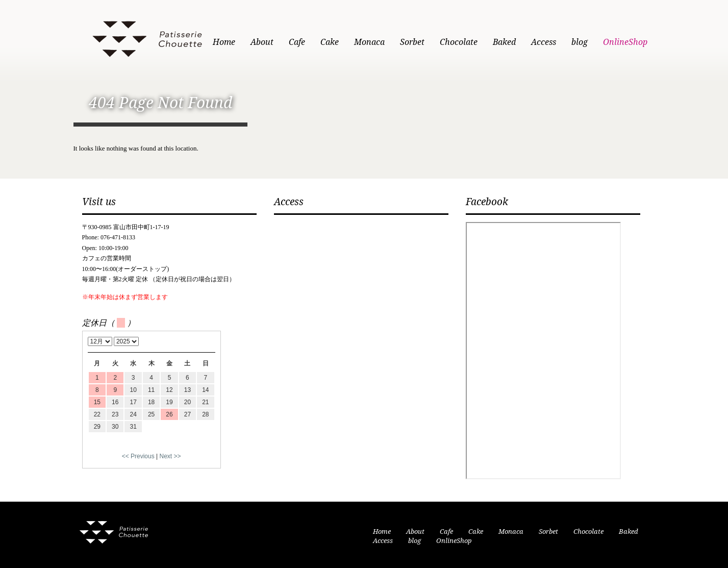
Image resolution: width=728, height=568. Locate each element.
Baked (504, 42)
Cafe (297, 42)
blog (580, 42)
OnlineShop (625, 42)
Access (544, 42)
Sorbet (412, 42)
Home (224, 42)
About (262, 42)
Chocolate (459, 42)
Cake (330, 42)
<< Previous (138, 456)
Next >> (170, 456)
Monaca (369, 42)
